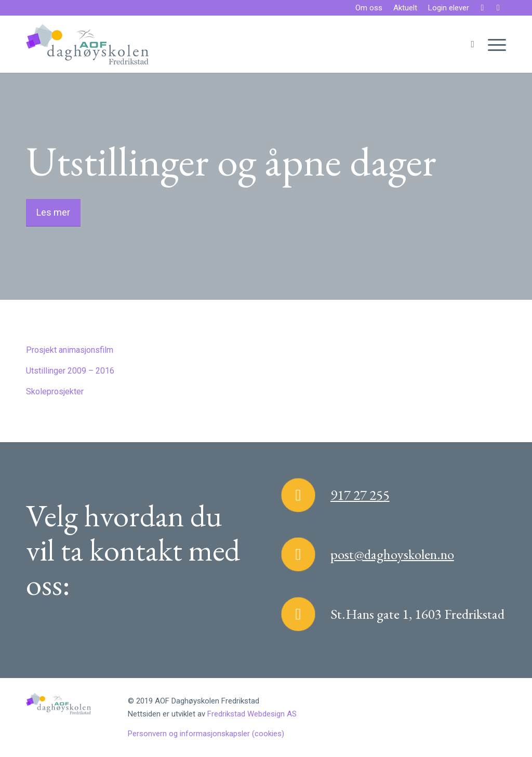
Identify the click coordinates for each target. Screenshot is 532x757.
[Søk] (473, 44)
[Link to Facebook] (482, 8)
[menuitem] (369, 8)
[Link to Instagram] (498, 8)
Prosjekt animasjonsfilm (70, 350)
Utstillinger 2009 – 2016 (70, 371)
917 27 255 (360, 495)
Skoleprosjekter (55, 391)
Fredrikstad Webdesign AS (252, 714)
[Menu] (494, 44)
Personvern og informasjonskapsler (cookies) (206, 734)
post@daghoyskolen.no (392, 554)
